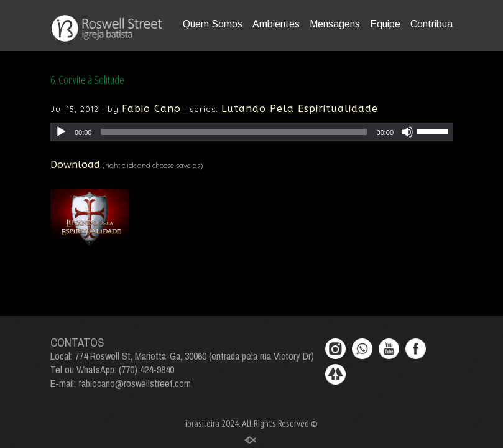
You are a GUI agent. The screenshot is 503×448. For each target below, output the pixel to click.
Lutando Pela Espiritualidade (300, 109)
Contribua (431, 24)
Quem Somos (213, 24)
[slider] (234, 132)
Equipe (385, 24)
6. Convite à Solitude (87, 80)
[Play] (61, 132)
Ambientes (276, 24)
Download (75, 165)
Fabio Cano (151, 109)
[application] (251, 132)
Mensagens (335, 24)
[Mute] (407, 132)
